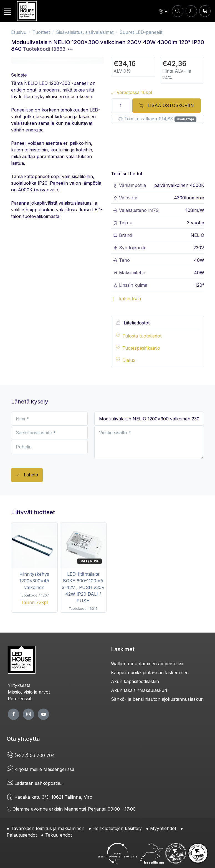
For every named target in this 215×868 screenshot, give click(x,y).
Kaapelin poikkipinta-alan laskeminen (150, 672)
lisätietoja (185, 119)
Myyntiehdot (163, 828)
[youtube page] (43, 714)
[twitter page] (28, 714)
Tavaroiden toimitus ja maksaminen (48, 828)
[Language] (164, 11)
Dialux (129, 360)
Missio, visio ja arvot (29, 692)
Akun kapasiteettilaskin (135, 681)
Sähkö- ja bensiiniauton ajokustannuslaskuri (157, 699)
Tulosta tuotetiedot (142, 336)
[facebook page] (13, 714)
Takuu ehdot (59, 835)
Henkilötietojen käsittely (117, 828)
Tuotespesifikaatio (141, 348)
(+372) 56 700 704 (31, 755)
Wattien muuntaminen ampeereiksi (147, 664)
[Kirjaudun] (191, 11)
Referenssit (20, 699)
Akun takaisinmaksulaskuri (139, 690)
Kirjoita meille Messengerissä (41, 769)
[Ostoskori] (205, 11)
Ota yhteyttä (23, 739)
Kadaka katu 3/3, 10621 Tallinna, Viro (50, 797)
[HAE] (178, 11)
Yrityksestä (19, 685)
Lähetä (27, 475)
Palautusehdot (22, 835)
